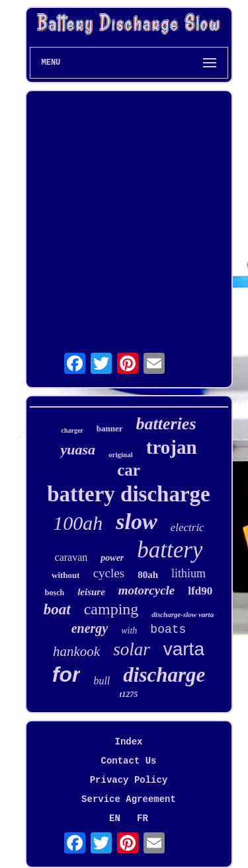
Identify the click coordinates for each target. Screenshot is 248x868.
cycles (109, 573)
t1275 (129, 694)
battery (170, 550)
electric (187, 527)
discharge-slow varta (183, 614)
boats (168, 630)
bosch (55, 593)
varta (184, 649)
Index (128, 742)
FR (143, 818)
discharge (164, 675)
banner (110, 428)
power (112, 558)
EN (115, 818)
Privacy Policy (129, 780)
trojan (172, 447)
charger (72, 430)
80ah (148, 575)
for (66, 674)
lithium (188, 573)
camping (111, 609)
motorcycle (146, 590)
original (121, 454)
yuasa (78, 450)
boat (57, 609)
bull (102, 681)
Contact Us (128, 761)
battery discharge (129, 494)
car (129, 470)
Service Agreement (129, 799)
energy (90, 628)
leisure (91, 592)
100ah (78, 523)
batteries (166, 424)
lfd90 (200, 591)
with (129, 631)
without (66, 575)
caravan (71, 557)
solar (132, 649)
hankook (76, 651)
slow (136, 522)
